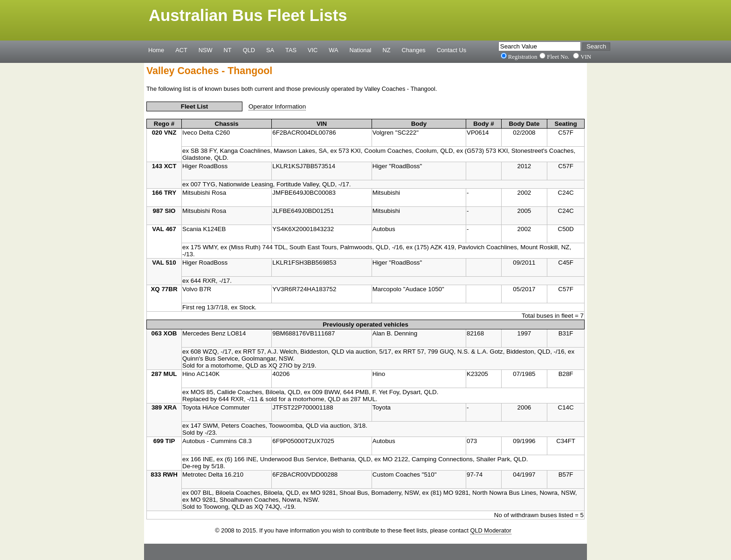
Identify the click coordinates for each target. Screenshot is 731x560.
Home (156, 50)
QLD (249, 50)
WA (333, 50)
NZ (386, 50)
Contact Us (452, 50)
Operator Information (277, 106)
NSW (206, 50)
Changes (414, 50)
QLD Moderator (491, 530)
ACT (181, 50)
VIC (313, 50)
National (361, 50)
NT (228, 50)
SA (270, 50)
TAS (291, 50)
